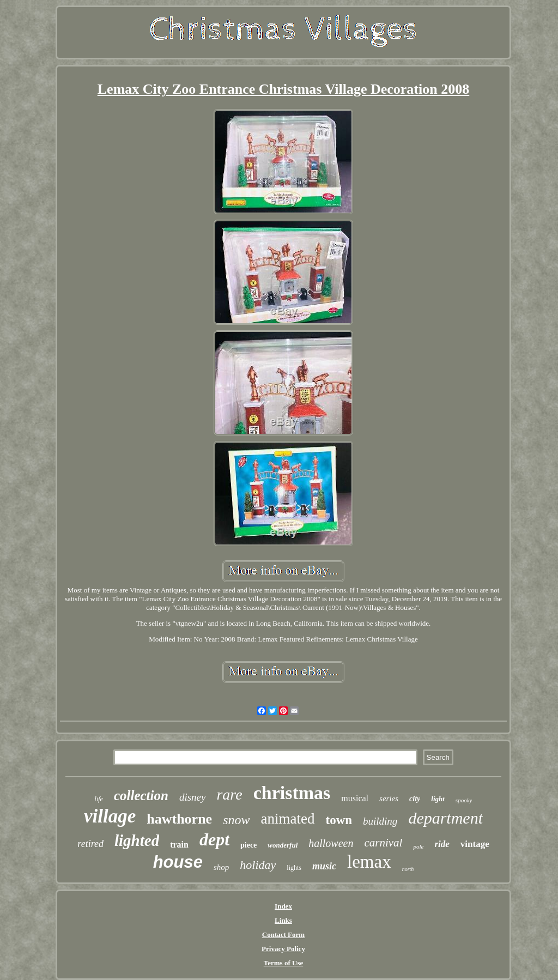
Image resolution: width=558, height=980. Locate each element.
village (110, 816)
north (408, 869)
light (438, 799)
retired (90, 844)
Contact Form (283, 934)
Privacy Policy (283, 949)
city (415, 799)
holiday (258, 865)
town (339, 820)
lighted (137, 840)
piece (248, 845)
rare (229, 794)
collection (141, 796)
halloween (331, 843)
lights (294, 868)
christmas (292, 793)
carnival (383, 843)
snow (236, 820)
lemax (369, 862)
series (389, 798)
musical (355, 798)
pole (418, 846)
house (178, 862)
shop (221, 867)
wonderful (283, 845)
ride (442, 844)
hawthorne (179, 819)
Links (283, 920)
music (324, 866)
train (179, 845)
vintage (475, 844)
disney (193, 797)
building (380, 821)
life (99, 799)
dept (214, 839)
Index (283, 906)
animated (288, 819)
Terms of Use (283, 963)
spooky (464, 800)
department (445, 818)
